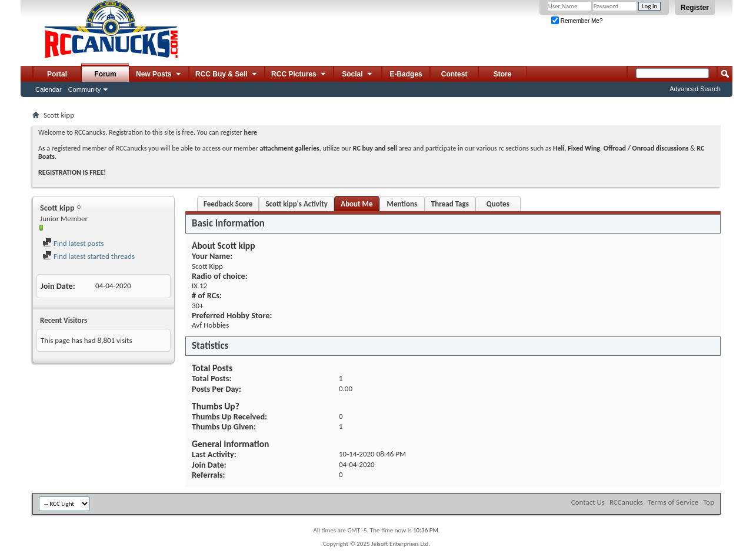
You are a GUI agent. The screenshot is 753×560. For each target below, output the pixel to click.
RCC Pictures (299, 75)
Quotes (498, 204)
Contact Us (588, 502)
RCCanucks (626, 502)
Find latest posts (73, 243)
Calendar (49, 89)
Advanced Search (695, 89)
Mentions (402, 204)
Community (85, 89)
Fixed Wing (584, 148)
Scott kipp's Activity (296, 204)
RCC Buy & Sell (227, 75)
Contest (454, 74)
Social (358, 75)
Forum (105, 74)
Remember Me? (577, 21)
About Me (356, 204)
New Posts (159, 75)
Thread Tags (450, 204)
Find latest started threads (89, 256)
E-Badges (406, 74)
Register (695, 8)
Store (503, 74)
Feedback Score (228, 204)
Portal (57, 74)
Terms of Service (673, 502)
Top (709, 502)
